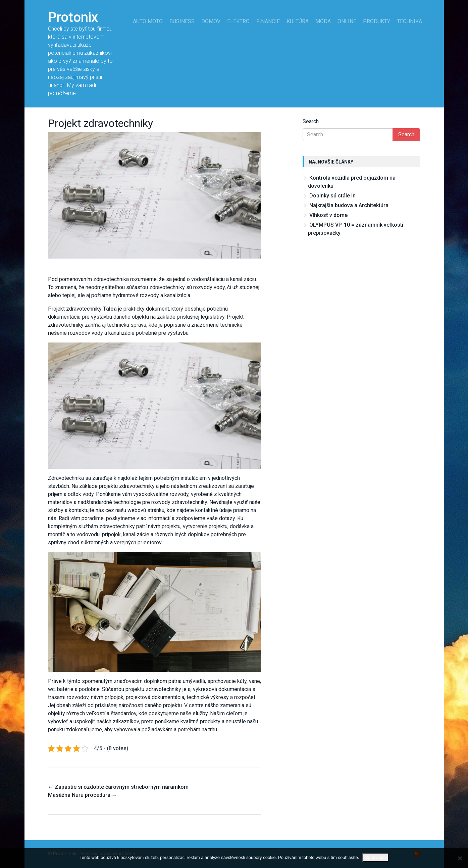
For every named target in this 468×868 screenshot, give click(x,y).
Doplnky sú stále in (332, 196)
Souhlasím (375, 857)
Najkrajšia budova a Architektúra (349, 205)
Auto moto (148, 21)
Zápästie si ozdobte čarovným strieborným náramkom (118, 787)
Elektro (238, 21)
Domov (211, 21)
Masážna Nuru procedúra (83, 795)
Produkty (377, 21)
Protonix (73, 17)
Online (347, 21)
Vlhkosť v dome (328, 215)
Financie (268, 21)
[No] (460, 858)
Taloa (110, 309)
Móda (323, 21)
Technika (409, 21)
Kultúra (298, 21)
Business (182, 21)
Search (311, 121)
